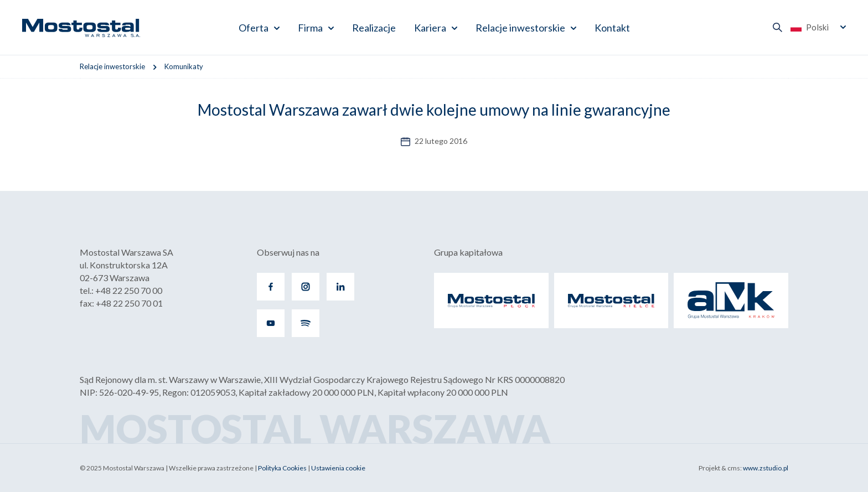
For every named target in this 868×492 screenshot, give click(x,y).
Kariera (430, 28)
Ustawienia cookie (338, 468)
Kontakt (612, 28)
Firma (310, 28)
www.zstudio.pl (766, 468)
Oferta (254, 28)
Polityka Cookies (282, 468)
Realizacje (374, 28)
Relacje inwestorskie (520, 28)
